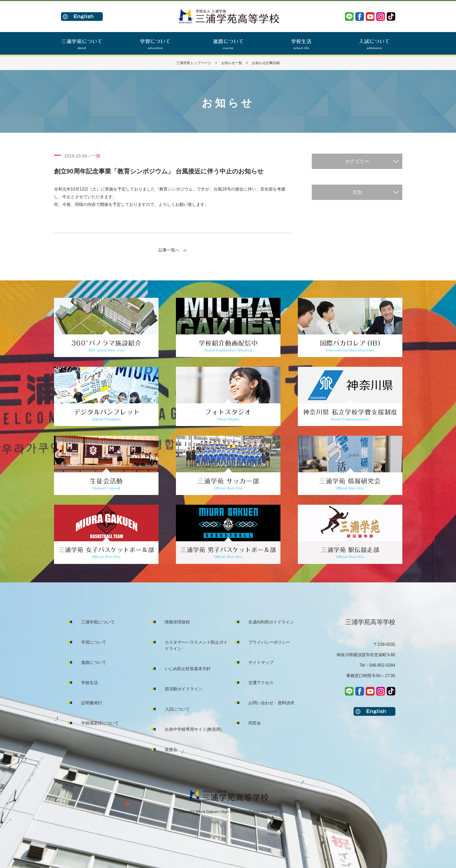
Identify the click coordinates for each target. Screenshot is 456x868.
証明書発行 (92, 703)
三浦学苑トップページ (194, 63)
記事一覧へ (169, 250)
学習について (94, 642)
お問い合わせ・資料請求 (271, 703)
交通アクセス (261, 683)
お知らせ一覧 (232, 63)
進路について (94, 662)
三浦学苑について (98, 622)
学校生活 (90, 683)
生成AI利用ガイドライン (271, 622)
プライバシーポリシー (269, 642)
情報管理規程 (177, 622)
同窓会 (255, 723)
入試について (177, 709)
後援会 (171, 750)
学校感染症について (100, 723)
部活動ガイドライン (184, 689)
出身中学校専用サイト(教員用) (193, 729)
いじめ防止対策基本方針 (188, 669)
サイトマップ (261, 662)
